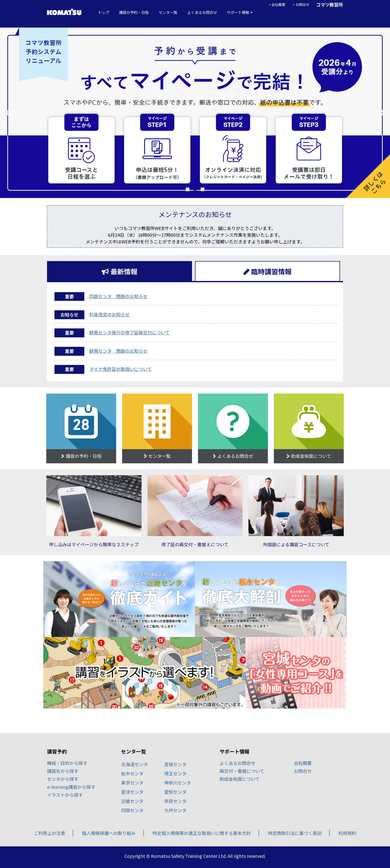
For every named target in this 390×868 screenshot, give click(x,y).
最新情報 (124, 271)
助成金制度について (240, 779)
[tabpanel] (195, 113)
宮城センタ (175, 764)
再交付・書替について (242, 771)
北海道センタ (135, 764)
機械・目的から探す (67, 763)
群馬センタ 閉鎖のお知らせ (118, 351)
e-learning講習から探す (71, 787)
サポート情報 (238, 12)
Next (381, 113)
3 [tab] (202, 188)
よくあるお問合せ (202, 12)
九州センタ (175, 810)
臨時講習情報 (271, 271)
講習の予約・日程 (134, 12)
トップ (104, 12)
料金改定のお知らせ (109, 314)
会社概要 (278, 4)
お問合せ (302, 4)
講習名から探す (63, 771)
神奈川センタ (178, 783)
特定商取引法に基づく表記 (295, 833)
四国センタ (132, 810)
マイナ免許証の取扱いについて (121, 369)
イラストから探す (65, 795)
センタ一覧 (168, 12)
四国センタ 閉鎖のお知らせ (118, 296)
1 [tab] (188, 188)
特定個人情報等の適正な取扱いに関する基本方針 (202, 833)
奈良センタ (175, 801)
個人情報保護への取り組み (109, 833)
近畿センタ (132, 801)
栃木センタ (132, 773)
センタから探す (63, 779)
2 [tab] (195, 188)
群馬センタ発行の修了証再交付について (129, 332)
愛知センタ (175, 792)
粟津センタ (132, 792)
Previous (9, 113)
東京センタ (132, 783)
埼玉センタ (175, 773)
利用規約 (347, 833)
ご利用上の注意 (49, 833)
